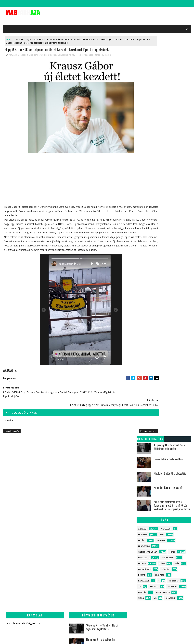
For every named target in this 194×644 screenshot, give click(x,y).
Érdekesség (63, 37)
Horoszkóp (169, 158)
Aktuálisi (167, 130)
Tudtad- (155, 187)
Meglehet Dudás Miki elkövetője (171, 74)
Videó (142, 199)
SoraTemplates (76, 638)
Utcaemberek (164, 193)
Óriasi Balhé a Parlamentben (169, 60)
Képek (163, 164)
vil (156, 199)
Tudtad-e (10, 41)
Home (9, 37)
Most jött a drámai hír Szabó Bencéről (81, 519)
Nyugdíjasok (146, 170)
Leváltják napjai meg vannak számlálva (80, 547)
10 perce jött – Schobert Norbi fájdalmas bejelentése (170, 48)
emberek (50, 37)
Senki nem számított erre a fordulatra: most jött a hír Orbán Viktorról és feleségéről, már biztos (173, 106)
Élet (40, 37)
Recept (142, 176)
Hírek (95, 37)
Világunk (171, 199)
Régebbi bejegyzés (121, 442)
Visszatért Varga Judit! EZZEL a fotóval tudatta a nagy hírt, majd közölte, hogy (72, 615)
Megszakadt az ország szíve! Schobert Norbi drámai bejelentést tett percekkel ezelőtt (120, 519)
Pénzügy (167, 170)
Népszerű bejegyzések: (151, 40)
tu (140, 187)
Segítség (161, 176)
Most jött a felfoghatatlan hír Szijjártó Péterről (78, 563)
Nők (178, 164)
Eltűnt (143, 141)
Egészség (31, 37)
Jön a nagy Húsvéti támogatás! (79, 533)
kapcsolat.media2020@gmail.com (100, 638)
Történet (175, 182)
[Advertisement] (67, 188)
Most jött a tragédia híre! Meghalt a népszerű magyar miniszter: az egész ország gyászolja (71, 596)
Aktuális (19, 37)
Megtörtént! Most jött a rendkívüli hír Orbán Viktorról (81, 579)
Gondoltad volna (81, 37)
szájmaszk (145, 182)
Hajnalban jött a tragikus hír (169, 88)
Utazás (143, 193)
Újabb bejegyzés (11, 442)
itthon (118, 37)
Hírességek (106, 37)
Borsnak (109, 261)
